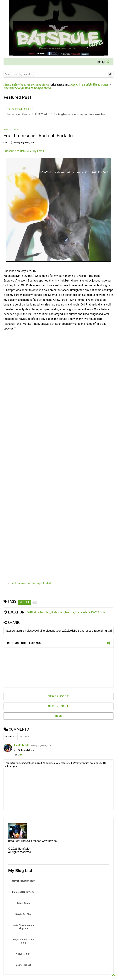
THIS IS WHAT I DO (20, 109)
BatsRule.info (22, 745)
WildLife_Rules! (23, 954)
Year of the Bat (23, 965)
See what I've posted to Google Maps (27, 88)
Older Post (58, 706)
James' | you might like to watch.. (90, 85)
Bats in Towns (23, 903)
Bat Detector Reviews (23, 892)
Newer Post (58, 696)
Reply (18, 755)
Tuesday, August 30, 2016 (41, 746)
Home (6, 130)
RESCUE (16, 130)
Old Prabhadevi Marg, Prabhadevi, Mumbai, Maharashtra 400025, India (66, 612)
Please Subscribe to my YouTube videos (26, 85)
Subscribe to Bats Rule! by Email (24, 151)
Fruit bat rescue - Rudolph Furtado (32, 583)
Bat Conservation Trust (23, 881)
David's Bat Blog (23, 914)
